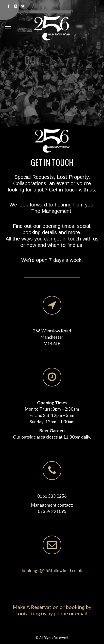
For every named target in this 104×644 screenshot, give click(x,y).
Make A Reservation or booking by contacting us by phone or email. (52, 610)
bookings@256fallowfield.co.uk (52, 570)
